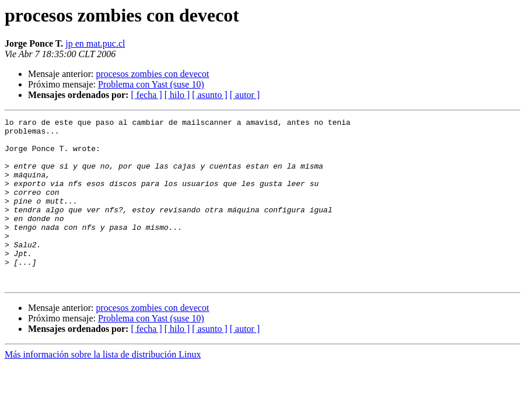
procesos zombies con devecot (152, 74)
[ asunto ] (209, 95)
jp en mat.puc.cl (95, 43)
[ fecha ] (146, 95)
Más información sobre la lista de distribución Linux (103, 388)
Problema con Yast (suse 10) (151, 84)
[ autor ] (245, 95)
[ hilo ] (177, 95)
